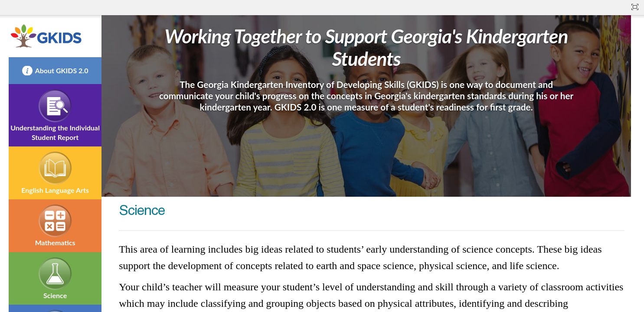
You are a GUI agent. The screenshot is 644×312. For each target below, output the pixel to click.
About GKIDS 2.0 (62, 70)
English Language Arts (55, 190)
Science (55, 295)
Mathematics (55, 242)
